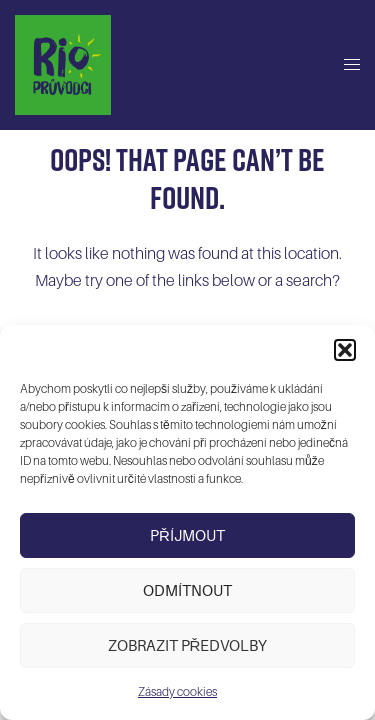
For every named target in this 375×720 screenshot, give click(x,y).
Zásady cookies (177, 692)
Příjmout (187, 536)
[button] (345, 350)
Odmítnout (187, 591)
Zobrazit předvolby (188, 646)
